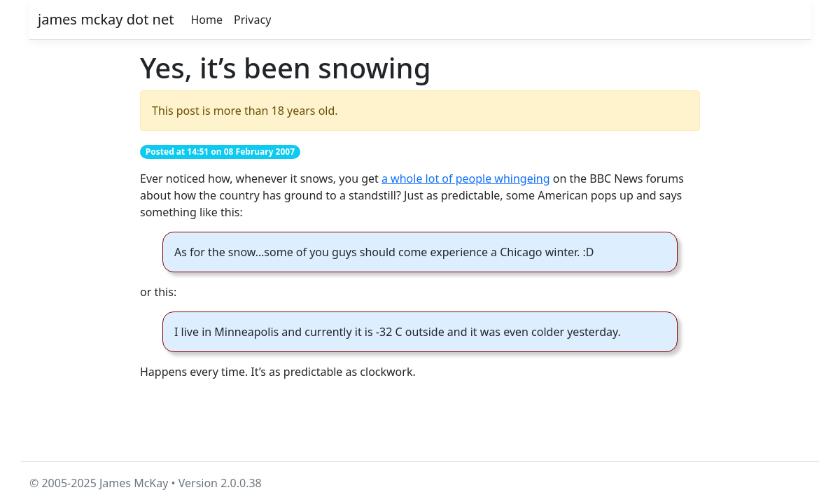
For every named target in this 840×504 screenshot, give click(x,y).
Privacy (252, 20)
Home (206, 20)
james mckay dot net (106, 19)
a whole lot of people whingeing (466, 178)
